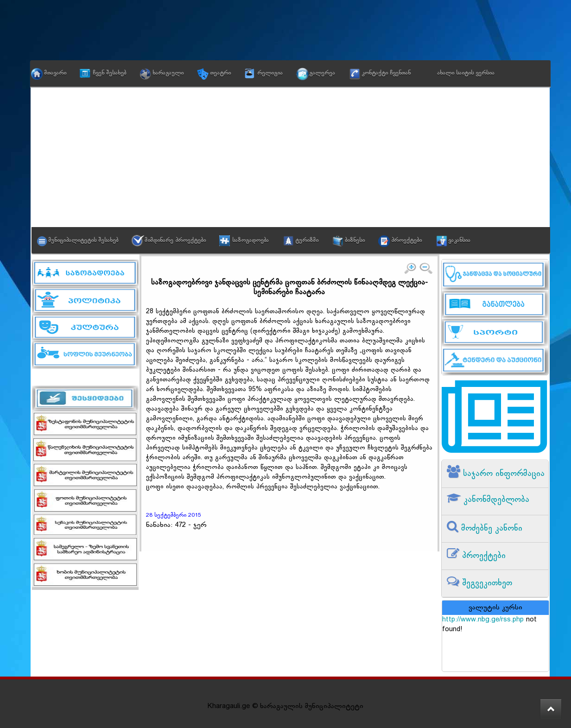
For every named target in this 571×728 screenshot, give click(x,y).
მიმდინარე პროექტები (175, 241)
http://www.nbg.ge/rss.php (483, 620)
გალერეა (322, 73)
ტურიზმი (307, 241)
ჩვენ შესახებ (109, 73)
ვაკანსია (459, 241)
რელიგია (270, 73)
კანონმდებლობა (495, 500)
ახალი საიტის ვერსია (466, 73)
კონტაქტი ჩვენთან (386, 73)
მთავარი (55, 73)
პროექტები (406, 241)
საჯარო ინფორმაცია (502, 474)
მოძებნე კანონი (490, 529)
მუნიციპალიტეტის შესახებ (83, 241)
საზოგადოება (251, 241)
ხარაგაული (168, 73)
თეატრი (220, 73)
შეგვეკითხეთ (486, 583)
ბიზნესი (355, 241)
